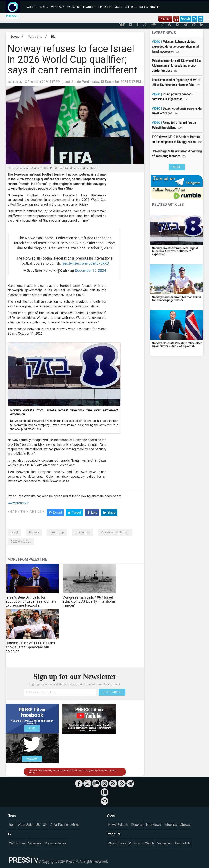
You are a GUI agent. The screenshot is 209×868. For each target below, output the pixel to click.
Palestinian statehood (115, 532)
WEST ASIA (58, 7)
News (14, 37)
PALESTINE (74, 7)
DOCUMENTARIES (150, 7)
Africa (75, 825)
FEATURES (89, 7)
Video (111, 816)
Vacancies (165, 843)
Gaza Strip (57, 532)
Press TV (113, 834)
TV (9, 834)
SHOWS (131, 7)
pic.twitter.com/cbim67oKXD (86, 263)
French (185, 19)
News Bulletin (118, 825)
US (38, 825)
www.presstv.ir (18, 503)
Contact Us (183, 843)
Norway (34, 532)
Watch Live (17, 843)
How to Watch (144, 843)
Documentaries (56, 843)
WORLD (32, 7)
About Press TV (120, 843)
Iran (12, 825)
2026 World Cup (21, 542)
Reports (137, 825)
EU (53, 37)
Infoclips (171, 825)
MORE (177, 167)
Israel (14, 532)
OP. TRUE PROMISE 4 (110, 7)
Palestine (35, 37)
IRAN (44, 7)
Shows (185, 825)
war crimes (82, 532)
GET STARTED (112, 692)
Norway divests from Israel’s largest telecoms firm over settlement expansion (64, 412)
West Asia (25, 825)
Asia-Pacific (59, 825)
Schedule (35, 843)
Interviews (153, 825)
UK (45, 825)
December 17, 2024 (91, 271)
